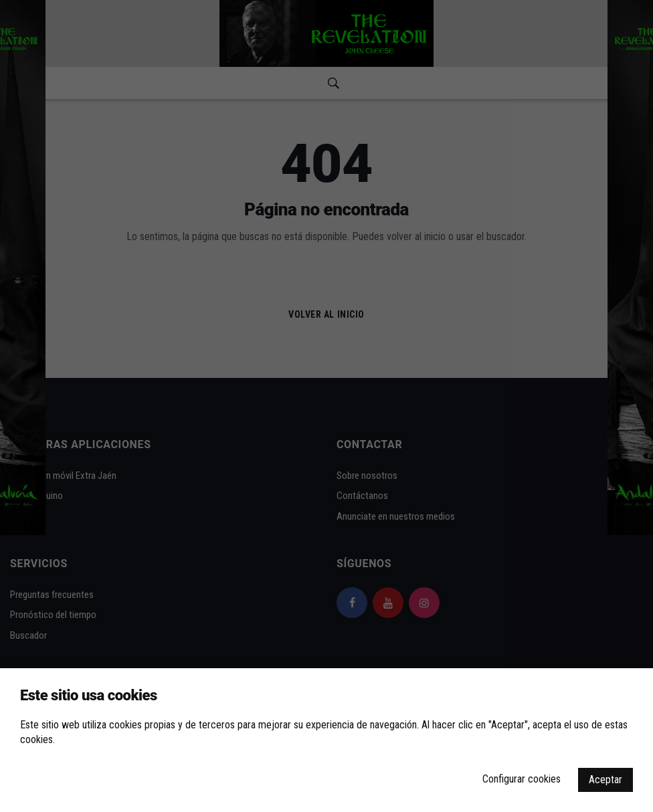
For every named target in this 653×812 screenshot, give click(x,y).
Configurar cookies (522, 779)
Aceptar (605, 780)
